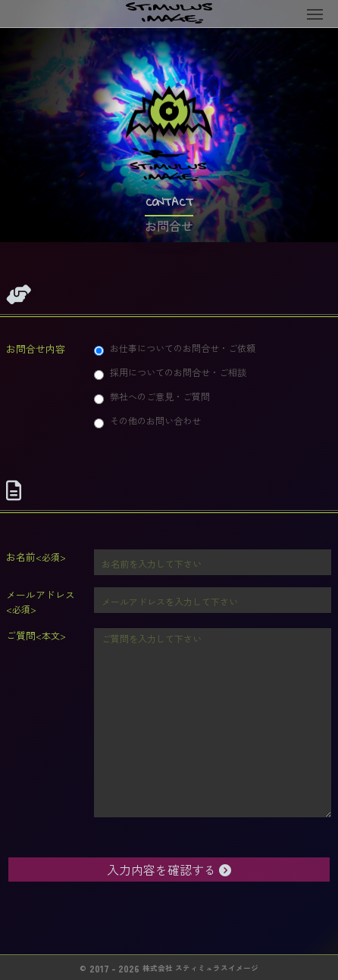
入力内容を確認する (169, 870)
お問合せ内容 (36, 348)
